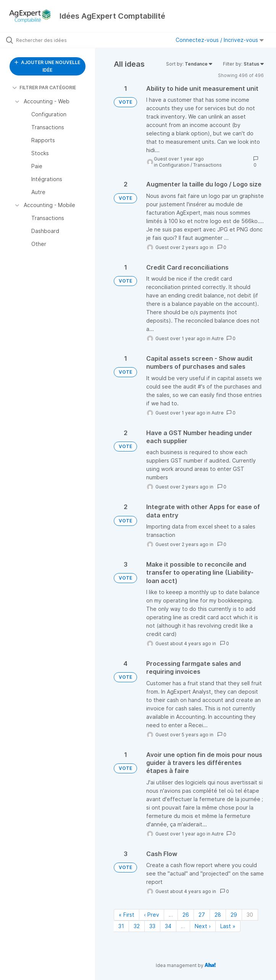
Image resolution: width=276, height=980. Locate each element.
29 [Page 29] (234, 915)
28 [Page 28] (218, 915)
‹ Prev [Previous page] (152, 915)
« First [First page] (127, 915)
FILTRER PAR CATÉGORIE (44, 88)
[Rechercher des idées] (52, 40)
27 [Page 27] (202, 915)
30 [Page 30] (250, 915)
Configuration (174, 165)
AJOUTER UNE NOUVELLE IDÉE (47, 66)
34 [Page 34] (168, 926)
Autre (218, 338)
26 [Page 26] (186, 915)
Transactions (207, 165)
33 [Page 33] (152, 926)
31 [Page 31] (121, 926)
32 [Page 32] (137, 926)
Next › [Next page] (203, 926)
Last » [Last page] (228, 926)
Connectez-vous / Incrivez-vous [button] (220, 40)
